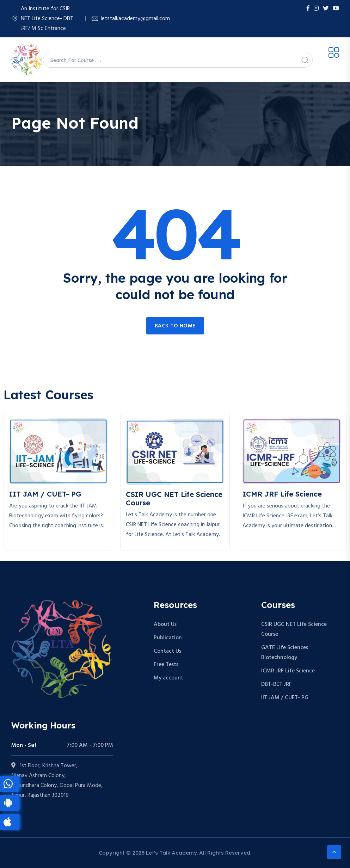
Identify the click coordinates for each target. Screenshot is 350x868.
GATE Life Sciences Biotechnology (285, 653)
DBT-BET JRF (277, 684)
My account (168, 678)
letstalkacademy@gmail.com (135, 19)
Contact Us (167, 651)
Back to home (175, 326)
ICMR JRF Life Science (288, 671)
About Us (165, 624)
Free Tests (166, 665)
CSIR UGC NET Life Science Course (294, 629)
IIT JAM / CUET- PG (285, 698)
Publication (168, 638)
